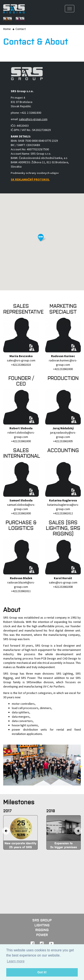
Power (42, 935)
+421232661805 (63, 441)
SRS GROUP (42, 920)
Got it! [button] (42, 972)
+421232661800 (63, 369)
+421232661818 (21, 365)
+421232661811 (21, 591)
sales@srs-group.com (21, 360)
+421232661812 (63, 513)
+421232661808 (63, 587)
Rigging (42, 930)
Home (7, 29)
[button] (42, 238)
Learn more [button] (16, 961)
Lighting (42, 925)
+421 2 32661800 (31, 113)
